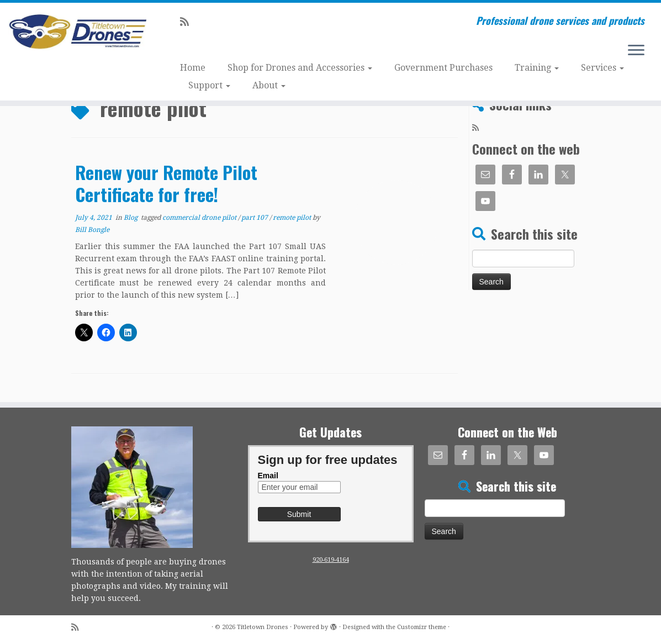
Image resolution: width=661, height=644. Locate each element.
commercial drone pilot (200, 218)
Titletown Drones (263, 627)
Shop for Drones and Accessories (300, 68)
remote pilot (293, 218)
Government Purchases (443, 68)
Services (602, 68)
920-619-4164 (331, 560)
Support (209, 85)
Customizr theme (422, 627)
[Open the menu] (636, 51)
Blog (131, 218)
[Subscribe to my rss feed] (188, 22)
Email (268, 476)
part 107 (255, 218)
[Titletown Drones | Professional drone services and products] (77, 32)
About (269, 85)
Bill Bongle (92, 230)
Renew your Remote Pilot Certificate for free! (166, 183)
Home (193, 68)
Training (537, 68)
